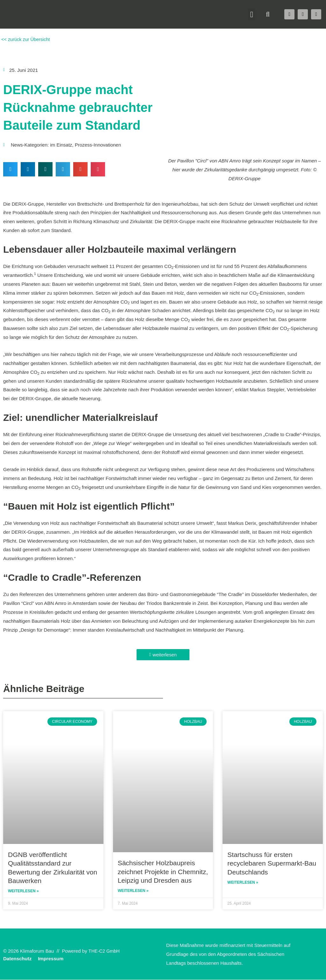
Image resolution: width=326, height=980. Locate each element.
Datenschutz (17, 959)
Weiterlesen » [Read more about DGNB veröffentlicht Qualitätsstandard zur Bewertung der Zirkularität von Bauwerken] (23, 891)
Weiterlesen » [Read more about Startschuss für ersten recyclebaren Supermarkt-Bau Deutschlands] (243, 883)
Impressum (51, 959)
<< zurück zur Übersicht (26, 39)
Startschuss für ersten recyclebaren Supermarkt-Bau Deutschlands (272, 863)
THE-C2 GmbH (105, 951)
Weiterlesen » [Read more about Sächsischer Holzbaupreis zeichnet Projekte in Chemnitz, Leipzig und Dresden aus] (133, 891)
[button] (252, 14)
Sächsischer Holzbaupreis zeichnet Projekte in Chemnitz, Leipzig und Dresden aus (163, 872)
